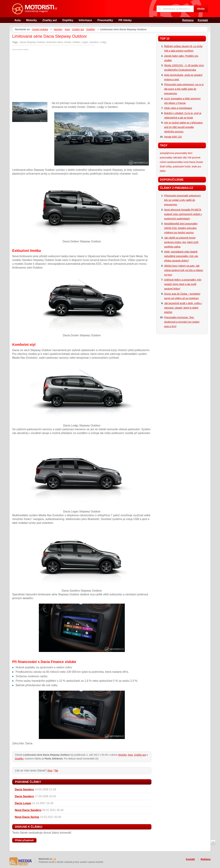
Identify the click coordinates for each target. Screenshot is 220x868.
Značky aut (50, 20)
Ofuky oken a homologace (178, 108)
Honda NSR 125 (173, 137)
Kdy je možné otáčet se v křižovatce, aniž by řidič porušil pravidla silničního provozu (184, 127)
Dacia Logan (23, 803)
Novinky (58, 29)
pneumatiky (181, 153)
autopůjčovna (167, 153)
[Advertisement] (41, 76)
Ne (56, 771)
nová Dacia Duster (193, 162)
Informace (85, 20)
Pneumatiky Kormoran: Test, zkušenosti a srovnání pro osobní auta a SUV (182, 322)
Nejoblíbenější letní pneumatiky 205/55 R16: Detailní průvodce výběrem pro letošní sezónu (181, 228)
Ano (50, 771)
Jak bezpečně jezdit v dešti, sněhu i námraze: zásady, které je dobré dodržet (183, 308)
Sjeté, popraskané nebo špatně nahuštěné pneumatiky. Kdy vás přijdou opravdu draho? (181, 256)
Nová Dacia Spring (27, 817)
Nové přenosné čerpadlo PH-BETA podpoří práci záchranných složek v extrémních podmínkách (183, 214)
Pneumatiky (105, 20)
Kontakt (203, 20)
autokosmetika (175, 162)
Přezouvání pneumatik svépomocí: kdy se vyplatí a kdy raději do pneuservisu (183, 200)
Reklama (188, 20)
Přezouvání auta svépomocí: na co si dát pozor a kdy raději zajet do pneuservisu (184, 89)
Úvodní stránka (40, 29)
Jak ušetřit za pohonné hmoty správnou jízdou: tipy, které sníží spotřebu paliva (181, 242)
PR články (125, 20)
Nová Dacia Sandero (28, 810)
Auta (18, 20)
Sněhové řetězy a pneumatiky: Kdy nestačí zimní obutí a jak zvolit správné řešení (183, 284)
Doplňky (68, 20)
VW (189, 158)
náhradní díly (180, 158)
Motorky (31, 20)
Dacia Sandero (24, 789)
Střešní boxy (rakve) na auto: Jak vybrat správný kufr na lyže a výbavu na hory (184, 270)
